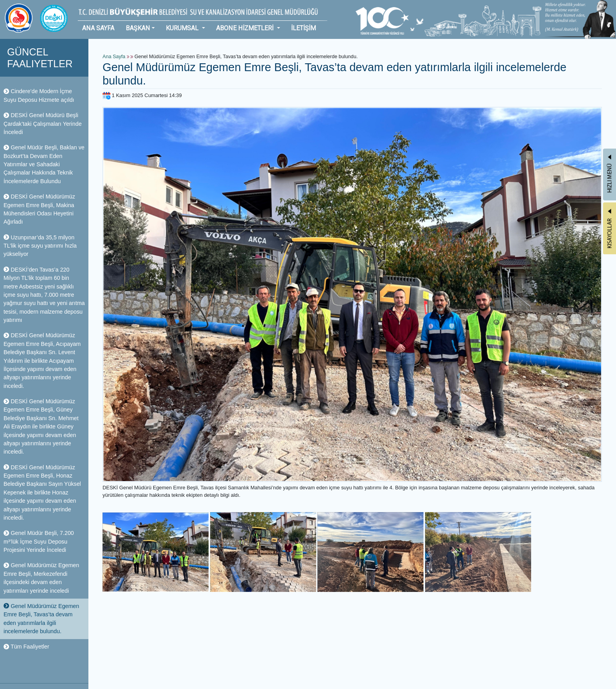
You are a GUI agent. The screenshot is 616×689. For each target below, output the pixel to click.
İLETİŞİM (303, 28)
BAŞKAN (138, 28)
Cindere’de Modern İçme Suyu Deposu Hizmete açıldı (39, 95)
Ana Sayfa (114, 57)
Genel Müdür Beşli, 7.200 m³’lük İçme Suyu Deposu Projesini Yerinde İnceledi (39, 541)
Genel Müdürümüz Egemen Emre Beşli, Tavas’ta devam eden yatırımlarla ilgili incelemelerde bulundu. (41, 619)
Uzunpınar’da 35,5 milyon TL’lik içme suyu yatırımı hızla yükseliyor (40, 246)
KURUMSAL (183, 28)
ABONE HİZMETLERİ (246, 28)
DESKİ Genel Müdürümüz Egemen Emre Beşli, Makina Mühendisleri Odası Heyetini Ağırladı (39, 209)
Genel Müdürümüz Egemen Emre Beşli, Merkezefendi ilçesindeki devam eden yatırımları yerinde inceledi (41, 578)
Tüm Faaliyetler (26, 647)
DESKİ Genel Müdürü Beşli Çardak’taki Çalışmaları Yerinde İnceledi (43, 124)
